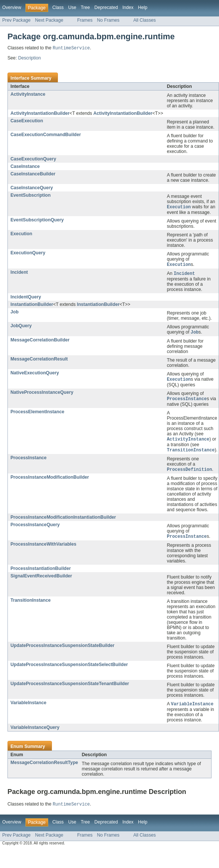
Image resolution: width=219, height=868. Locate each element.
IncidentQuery (26, 298)
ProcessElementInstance (37, 414)
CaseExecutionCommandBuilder (46, 135)
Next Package (49, 20)
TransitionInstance (30, 604)
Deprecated (106, 7)
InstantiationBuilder (32, 306)
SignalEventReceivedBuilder (41, 580)
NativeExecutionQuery (35, 375)
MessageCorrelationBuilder (40, 342)
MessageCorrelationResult (39, 361)
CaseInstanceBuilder (33, 174)
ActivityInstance (28, 95)
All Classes (145, 20)
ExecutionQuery (28, 254)
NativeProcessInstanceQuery (42, 395)
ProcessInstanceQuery (35, 528)
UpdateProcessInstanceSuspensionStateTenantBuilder (70, 688)
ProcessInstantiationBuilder (41, 573)
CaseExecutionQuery (33, 159)
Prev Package (16, 20)
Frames (85, 20)
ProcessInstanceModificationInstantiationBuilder (63, 521)
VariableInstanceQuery (35, 732)
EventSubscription (30, 196)
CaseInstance (25, 167)
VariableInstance (28, 707)
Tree (85, 7)
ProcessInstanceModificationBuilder (50, 481)
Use (72, 7)
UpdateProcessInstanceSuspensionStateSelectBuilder (69, 669)
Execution (21, 234)
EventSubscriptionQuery (37, 221)
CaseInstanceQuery (32, 188)
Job (15, 313)
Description (29, 58)
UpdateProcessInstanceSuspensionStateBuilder (62, 650)
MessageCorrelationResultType (44, 767)
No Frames (108, 20)
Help (143, 7)
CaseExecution (27, 121)
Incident (19, 273)
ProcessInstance (29, 461)
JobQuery (21, 327)
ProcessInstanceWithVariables (43, 548)
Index (128, 7)
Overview (12, 7)
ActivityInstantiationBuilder (40, 114)
